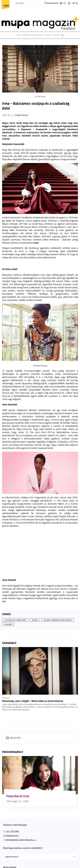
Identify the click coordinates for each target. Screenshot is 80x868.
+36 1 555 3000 (12, 831)
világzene (8, 625)
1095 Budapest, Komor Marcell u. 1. (21, 840)
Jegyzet (41, 35)
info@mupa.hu (12, 835)
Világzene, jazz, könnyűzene (15, 620)
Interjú (33, 35)
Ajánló (48, 35)
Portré (26, 35)
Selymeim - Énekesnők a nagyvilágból (58, 620)
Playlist (56, 35)
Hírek (19, 35)
